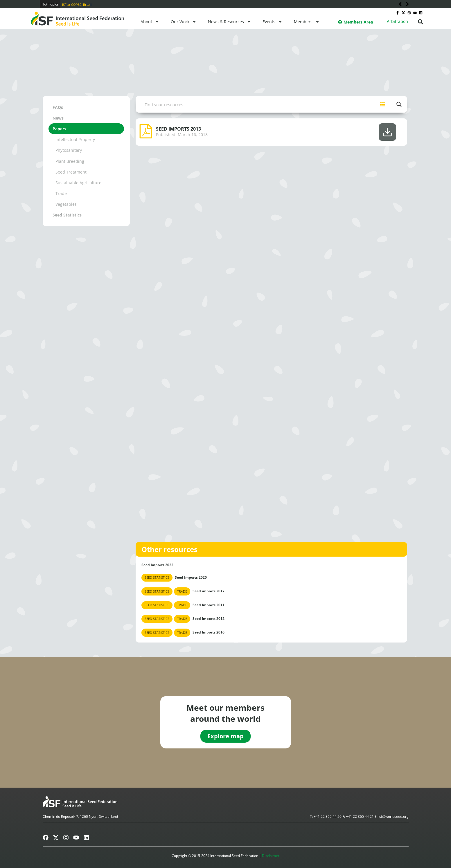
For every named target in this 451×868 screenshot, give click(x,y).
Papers (59, 129)
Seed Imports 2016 (183, 632)
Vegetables (66, 204)
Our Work (184, 22)
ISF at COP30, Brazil (77, 4)
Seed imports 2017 (183, 591)
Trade (61, 193)
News (58, 118)
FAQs (58, 107)
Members (307, 22)
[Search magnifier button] (399, 104)
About (150, 22)
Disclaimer (271, 856)
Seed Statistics (67, 215)
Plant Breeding (70, 161)
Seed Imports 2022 (157, 565)
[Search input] (255, 104)
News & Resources (229, 22)
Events (272, 22)
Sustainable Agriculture (78, 183)
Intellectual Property (75, 139)
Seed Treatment (71, 172)
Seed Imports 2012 (183, 619)
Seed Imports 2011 (183, 605)
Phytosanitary (69, 150)
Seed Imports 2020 (174, 578)
